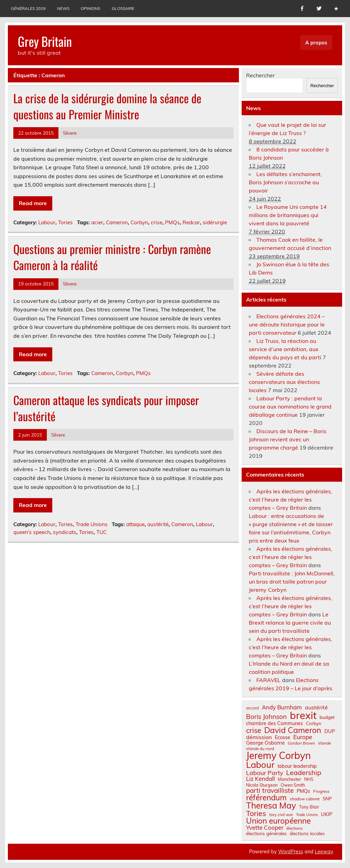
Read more (33, 203)
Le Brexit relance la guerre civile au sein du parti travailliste (290, 623)
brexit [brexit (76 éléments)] (303, 715)
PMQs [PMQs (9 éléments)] (303, 791)
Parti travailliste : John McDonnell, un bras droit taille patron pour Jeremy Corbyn (292, 582)
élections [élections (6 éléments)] (295, 828)
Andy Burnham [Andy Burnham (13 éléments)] (282, 707)
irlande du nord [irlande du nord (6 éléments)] (260, 749)
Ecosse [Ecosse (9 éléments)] (282, 737)
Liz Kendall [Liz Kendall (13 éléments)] (260, 779)
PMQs (172, 222)
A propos (316, 43)
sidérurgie (215, 222)
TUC (102, 532)
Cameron (117, 222)
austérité (158, 524)
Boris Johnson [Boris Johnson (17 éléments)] (266, 717)
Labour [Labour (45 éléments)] (260, 765)
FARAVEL (268, 680)
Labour (47, 222)
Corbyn (139, 222)
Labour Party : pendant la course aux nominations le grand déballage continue (290, 406)
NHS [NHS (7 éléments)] (309, 779)
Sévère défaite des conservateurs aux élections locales (284, 382)
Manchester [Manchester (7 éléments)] (290, 779)
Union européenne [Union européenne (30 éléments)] (278, 821)
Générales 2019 (28, 8)
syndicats (65, 532)
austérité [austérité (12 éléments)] (316, 707)
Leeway (324, 852)
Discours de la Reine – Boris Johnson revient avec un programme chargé (288, 439)
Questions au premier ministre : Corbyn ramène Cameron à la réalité (112, 257)
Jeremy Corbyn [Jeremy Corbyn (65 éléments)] (278, 756)
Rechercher (260, 75)
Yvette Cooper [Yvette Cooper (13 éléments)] (265, 828)
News (63, 8)
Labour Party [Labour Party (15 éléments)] (265, 773)
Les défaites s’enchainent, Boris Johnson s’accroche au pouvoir (285, 182)
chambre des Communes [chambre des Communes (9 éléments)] (274, 723)
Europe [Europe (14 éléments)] (303, 737)
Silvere (70, 133)
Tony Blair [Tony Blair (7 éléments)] (309, 807)
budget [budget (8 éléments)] (327, 717)
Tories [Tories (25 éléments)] (256, 813)
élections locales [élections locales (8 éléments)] (307, 833)
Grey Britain (45, 41)
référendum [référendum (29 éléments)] (266, 798)
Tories (65, 222)
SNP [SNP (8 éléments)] (327, 799)
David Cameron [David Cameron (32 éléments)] (293, 730)
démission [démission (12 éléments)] (259, 737)
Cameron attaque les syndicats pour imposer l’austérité (106, 408)
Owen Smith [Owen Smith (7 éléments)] (293, 785)
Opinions (90, 8)
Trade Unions (92, 524)
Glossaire (123, 8)
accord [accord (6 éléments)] (252, 708)
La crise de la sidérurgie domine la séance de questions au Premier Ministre (107, 106)
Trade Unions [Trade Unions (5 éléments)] (307, 815)
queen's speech (32, 532)
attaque (135, 524)
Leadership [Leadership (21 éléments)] (304, 773)
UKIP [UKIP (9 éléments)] (327, 814)
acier (97, 222)
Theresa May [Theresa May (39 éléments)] (271, 805)
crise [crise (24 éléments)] (254, 730)
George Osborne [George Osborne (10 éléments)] (265, 743)
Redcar (191, 222)
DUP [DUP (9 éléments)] (330, 731)
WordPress (291, 852)
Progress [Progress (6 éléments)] (321, 791)
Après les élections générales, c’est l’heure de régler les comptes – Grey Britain (291, 499)
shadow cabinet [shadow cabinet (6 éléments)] (305, 799)
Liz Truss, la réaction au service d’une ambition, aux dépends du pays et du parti (285, 349)
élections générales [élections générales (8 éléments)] (266, 833)
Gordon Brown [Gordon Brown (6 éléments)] (301, 743)
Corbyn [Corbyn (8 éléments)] (314, 723)
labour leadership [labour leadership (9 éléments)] (297, 766)
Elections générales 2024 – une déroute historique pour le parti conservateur (287, 324)
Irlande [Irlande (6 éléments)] (325, 743)
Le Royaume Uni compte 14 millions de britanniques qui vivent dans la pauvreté (288, 215)
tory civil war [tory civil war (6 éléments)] (281, 815)
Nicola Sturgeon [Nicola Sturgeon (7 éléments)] (262, 785)
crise (157, 222)
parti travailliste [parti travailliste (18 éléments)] (270, 791)
